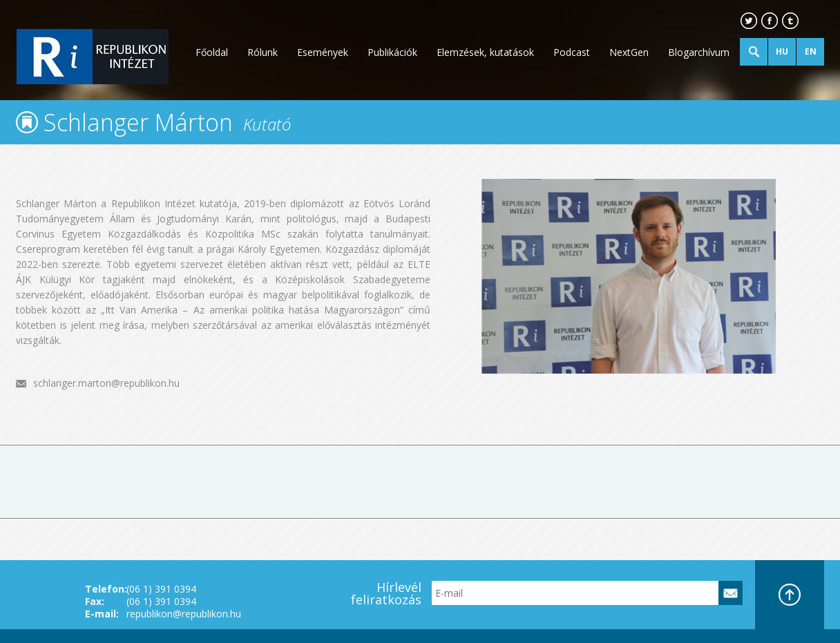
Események (323, 52)
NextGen (629, 52)
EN (811, 51)
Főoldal (212, 52)
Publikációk (392, 52)
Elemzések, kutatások (485, 52)
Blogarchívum (699, 52)
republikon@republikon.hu (184, 614)
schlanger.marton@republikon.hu (106, 383)
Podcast (572, 52)
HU (782, 51)
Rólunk (262, 52)
